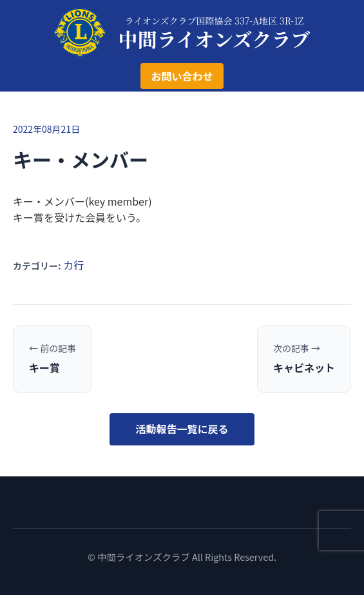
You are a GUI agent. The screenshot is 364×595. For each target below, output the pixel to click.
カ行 (73, 265)
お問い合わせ (182, 76)
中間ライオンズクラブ (214, 39)
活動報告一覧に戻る (182, 429)
